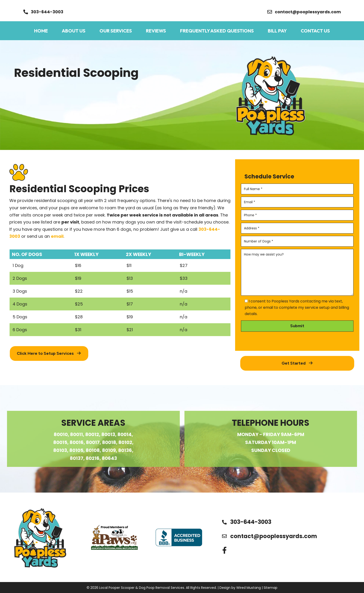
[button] (43, 12)
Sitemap (270, 588)
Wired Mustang (249, 588)
